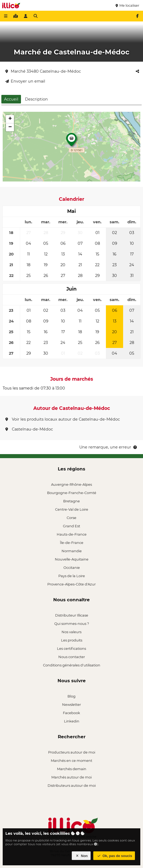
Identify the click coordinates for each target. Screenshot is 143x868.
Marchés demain (72, 769)
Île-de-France (72, 543)
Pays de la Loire (72, 576)
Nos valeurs (71, 632)
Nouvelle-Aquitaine (72, 559)
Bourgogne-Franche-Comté (72, 493)
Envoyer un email (25, 81)
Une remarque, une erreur (108, 447)
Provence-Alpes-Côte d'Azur (71, 584)
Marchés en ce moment (71, 761)
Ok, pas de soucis (114, 856)
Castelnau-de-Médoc (29, 429)
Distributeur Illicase (72, 615)
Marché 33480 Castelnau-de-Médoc (43, 71)
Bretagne (71, 501)
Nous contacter (72, 657)
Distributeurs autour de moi (72, 785)
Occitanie (72, 567)
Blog (71, 696)
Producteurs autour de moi (72, 752)
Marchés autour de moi (71, 777)
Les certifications (71, 648)
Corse (71, 518)
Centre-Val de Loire (72, 509)
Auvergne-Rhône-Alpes (71, 484)
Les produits (72, 640)
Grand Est (71, 526)
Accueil (11, 99)
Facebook (71, 713)
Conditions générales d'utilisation (72, 665)
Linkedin (72, 721)
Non (81, 856)
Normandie (72, 551)
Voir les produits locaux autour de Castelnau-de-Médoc (63, 419)
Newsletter (71, 704)
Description (36, 99)
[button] (71, 141)
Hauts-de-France (72, 534)
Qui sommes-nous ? (72, 624)
